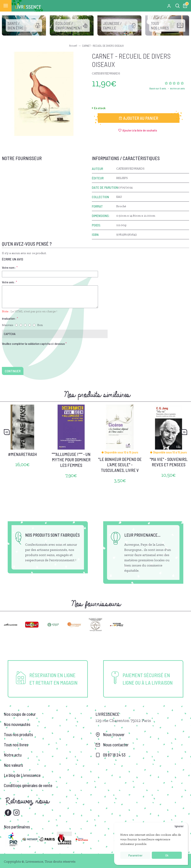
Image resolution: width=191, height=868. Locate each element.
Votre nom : (9, 267)
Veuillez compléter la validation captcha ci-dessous (33, 344)
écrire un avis (177, 88)
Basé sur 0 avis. (158, 88)
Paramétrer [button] (135, 855)
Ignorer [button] (179, 826)
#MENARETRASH (22, 454)
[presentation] (29, 354)
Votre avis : (9, 282)
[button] (7, 432)
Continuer (13, 371)
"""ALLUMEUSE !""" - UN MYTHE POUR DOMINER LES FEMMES (71, 460)
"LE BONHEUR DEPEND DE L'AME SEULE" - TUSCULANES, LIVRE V (120, 465)
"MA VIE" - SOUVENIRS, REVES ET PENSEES (169, 462)
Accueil (73, 45)
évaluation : (9, 318)
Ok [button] (167, 855)
